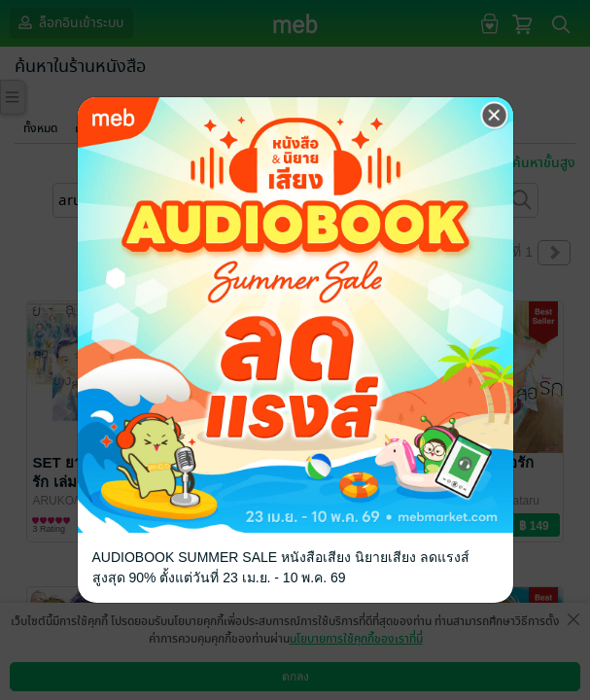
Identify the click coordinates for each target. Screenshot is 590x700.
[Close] (495, 116)
